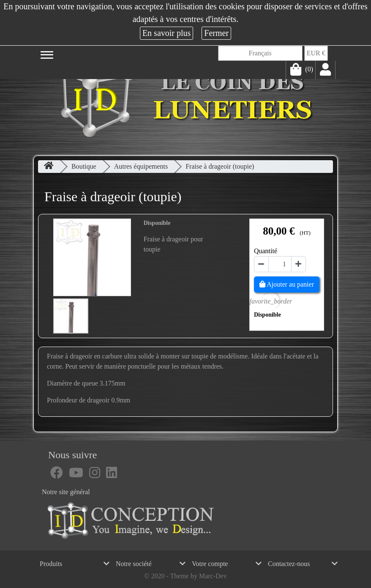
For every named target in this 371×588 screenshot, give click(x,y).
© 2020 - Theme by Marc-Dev (185, 576)
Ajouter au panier (287, 284)
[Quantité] (280, 264)
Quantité (266, 251)
